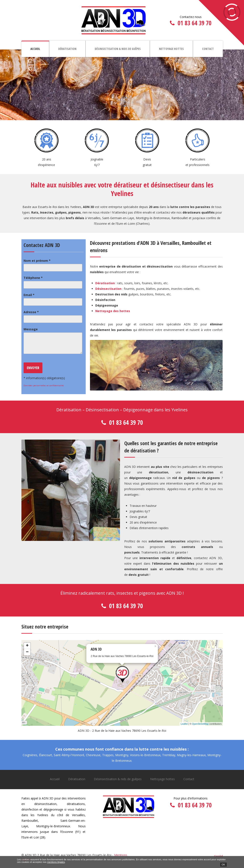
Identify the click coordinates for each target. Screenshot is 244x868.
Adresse (31, 312)
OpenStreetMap (200, 724)
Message (31, 329)
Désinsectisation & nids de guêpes (118, 49)
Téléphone (33, 278)
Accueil (35, 49)
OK (223, 865)
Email (29, 295)
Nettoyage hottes (171, 49)
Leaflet (184, 724)
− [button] (27, 652)
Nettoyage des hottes (113, 311)
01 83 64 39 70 (195, 23)
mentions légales (56, 862)
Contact (208, 49)
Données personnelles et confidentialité (44, 385)
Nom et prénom (37, 261)
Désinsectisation (108, 289)
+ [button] (27, 646)
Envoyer (33, 368)
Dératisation (67, 49)
